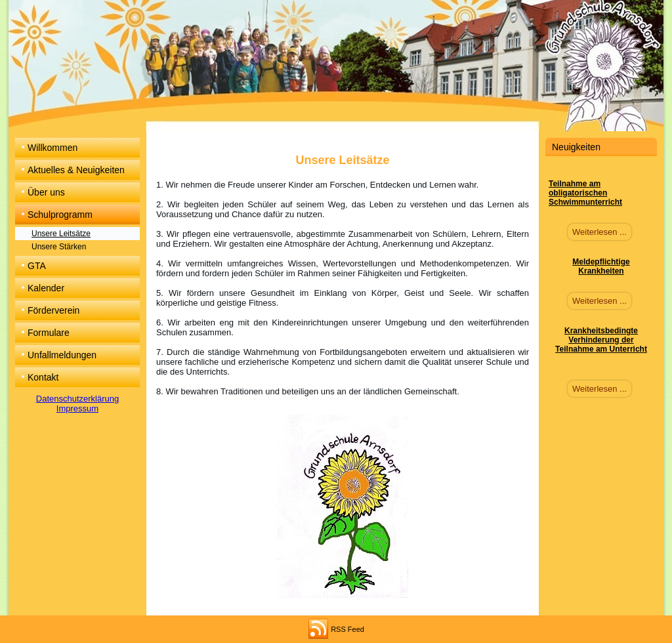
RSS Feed (347, 629)
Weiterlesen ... (599, 232)
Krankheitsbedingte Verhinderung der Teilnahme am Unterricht (601, 340)
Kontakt (43, 377)
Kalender (46, 288)
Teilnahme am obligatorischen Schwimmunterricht (585, 193)
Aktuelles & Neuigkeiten (76, 170)
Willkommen (52, 148)
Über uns (46, 192)
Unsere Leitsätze (61, 234)
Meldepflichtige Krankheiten (601, 266)
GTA (37, 266)
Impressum (77, 408)
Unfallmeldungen (62, 355)
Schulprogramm (60, 215)
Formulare (49, 333)
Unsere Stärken (59, 247)
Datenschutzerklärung (77, 399)
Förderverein (53, 310)
